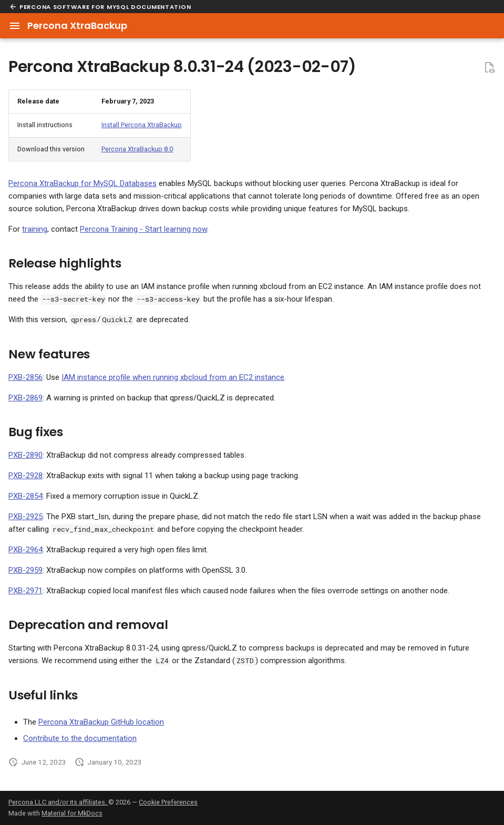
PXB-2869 (25, 398)
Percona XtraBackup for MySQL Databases (83, 183)
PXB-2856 (25, 377)
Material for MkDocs (72, 813)
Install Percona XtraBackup (142, 125)
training (35, 229)
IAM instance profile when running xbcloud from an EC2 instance (173, 377)
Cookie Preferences (168, 802)
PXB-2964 (25, 550)
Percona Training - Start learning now (143, 229)
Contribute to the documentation (80, 738)
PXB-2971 (25, 591)
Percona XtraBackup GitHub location (101, 722)
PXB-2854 (25, 496)
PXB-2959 (25, 570)
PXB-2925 (25, 517)
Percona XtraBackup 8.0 (137, 149)
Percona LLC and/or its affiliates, (58, 802)
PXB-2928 (25, 476)
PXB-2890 (25, 455)
